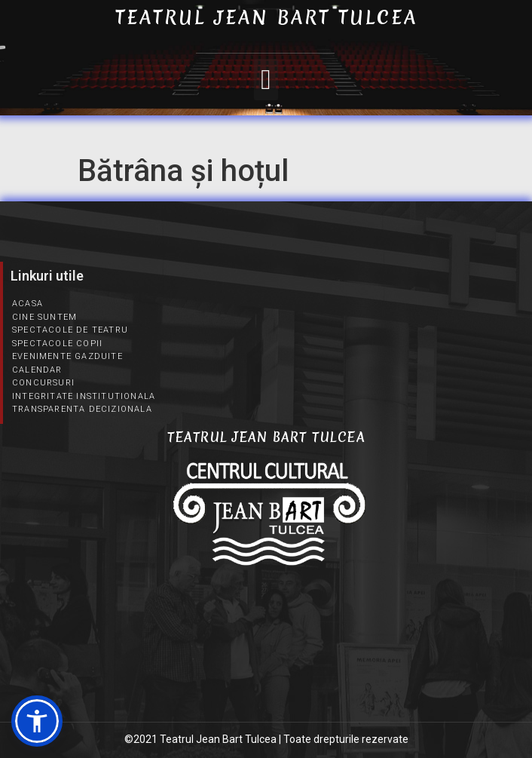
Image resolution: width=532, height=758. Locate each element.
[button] (266, 80)
